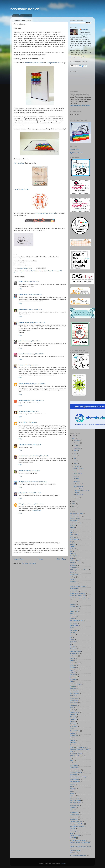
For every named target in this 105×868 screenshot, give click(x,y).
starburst (73, 784)
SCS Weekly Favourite (77, 756)
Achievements (26, 16)
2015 (74, 436)
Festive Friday (74, 625)
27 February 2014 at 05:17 (39, 482)
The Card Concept (76, 800)
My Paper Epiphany (25, 482)
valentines (73, 807)
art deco (73, 528)
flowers (72, 635)
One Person (74, 726)
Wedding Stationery (76, 822)
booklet (72, 546)
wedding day (74, 819)
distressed (73, 602)
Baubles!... (77, 481)
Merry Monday (74, 693)
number (72, 721)
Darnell (21, 365)
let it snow (73, 679)
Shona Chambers (24, 384)
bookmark (73, 549)
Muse (72, 707)
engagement (74, 611)
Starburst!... (77, 479)
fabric (72, 614)
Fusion (72, 639)
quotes (72, 738)
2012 (74, 504)
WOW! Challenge (75, 851)
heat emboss (74, 656)
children (72, 579)
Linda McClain (23, 400)
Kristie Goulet (23, 354)
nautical (72, 710)
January (76, 498)
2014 (74, 438)
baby (72, 530)
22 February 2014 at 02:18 (31, 365)
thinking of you (74, 805)
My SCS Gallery (75, 149)
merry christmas (75, 691)
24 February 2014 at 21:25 (29, 422)
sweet (72, 793)
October (76, 446)
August (76, 451)
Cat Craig (21, 445)
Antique (72, 525)
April (75, 461)
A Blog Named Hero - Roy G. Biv (46, 213)
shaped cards (74, 768)
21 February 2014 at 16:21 (35, 295)
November (77, 443)
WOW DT (73, 838)
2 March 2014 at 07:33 (34, 493)
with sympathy (74, 831)
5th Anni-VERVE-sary (76, 514)
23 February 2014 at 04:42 (36, 400)
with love (73, 829)
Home (16, 16)
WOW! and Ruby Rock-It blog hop (80, 843)
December (77, 440)
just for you (73, 675)
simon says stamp (75, 770)
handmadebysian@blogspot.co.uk (80, 105)
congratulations (75, 589)
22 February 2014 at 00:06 (36, 354)
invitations (73, 668)
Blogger (63, 863)
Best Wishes (74, 535)
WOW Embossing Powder (78, 840)
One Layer (73, 724)
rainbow (45, 271)
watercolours (74, 817)
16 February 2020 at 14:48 (35, 504)
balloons (73, 532)
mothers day (74, 705)
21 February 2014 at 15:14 (31, 282)
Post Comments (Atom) (29, 563)
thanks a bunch (75, 798)
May (75, 458)
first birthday (74, 630)
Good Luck (73, 649)
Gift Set (72, 646)
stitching (73, 789)
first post (73, 632)
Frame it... (76, 476)
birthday (73, 537)
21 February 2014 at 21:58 (37, 322)
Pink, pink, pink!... (79, 484)
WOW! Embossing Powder (78, 855)
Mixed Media (74, 698)
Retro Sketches (28, 63)
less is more (74, 677)
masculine (73, 686)
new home (73, 714)
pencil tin (73, 733)
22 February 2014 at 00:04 (33, 341)
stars (72, 786)
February (77, 466)
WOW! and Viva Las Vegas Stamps (81, 847)
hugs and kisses (75, 663)
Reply (20, 289)
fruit (71, 637)
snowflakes (73, 775)
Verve (72, 810)
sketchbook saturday (76, 772)
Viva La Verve (74, 812)
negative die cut (75, 712)
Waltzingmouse (75, 814)
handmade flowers (76, 651)
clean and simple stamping (78, 586)
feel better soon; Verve (77, 621)
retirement (73, 743)
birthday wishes (75, 539)
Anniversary (74, 521)
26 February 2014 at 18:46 (32, 471)
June (75, 456)
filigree (72, 628)
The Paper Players (76, 803)
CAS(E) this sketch (76, 563)
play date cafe (74, 736)
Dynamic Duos (74, 607)
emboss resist (74, 609)
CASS (72, 572)
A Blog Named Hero (53, 63)
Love (72, 682)
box (71, 551)
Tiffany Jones (23, 504)
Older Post (61, 559)
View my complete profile (78, 57)
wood (72, 833)
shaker (72, 763)
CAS (32, 271)
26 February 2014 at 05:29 (41, 456)
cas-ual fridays (74, 560)
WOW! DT (73, 853)
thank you (73, 796)
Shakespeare (74, 765)
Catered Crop (39, 63)
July (75, 453)
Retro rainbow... (78, 474)
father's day (74, 616)
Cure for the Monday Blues (78, 596)
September (77, 448)
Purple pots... (77, 471)
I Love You (73, 665)
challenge (73, 577)
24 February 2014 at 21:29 (33, 445)
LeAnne (21, 471)
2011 (74, 506)
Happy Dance (23, 295)
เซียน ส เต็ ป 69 (36, 510)
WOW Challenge (75, 836)
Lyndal (21, 411)
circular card (74, 584)
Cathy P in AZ (23, 493)
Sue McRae (22, 309)
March (76, 464)
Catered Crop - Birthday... (22, 189)
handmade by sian (25, 9)
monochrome (74, 703)
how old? (73, 661)
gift (71, 644)
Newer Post (19, 559)
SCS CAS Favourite (76, 754)
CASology (73, 568)
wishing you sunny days (77, 826)
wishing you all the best (77, 824)
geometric (73, 642)
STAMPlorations (75, 782)
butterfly (73, 554)
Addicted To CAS (75, 518)
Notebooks (73, 719)
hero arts (73, 658)
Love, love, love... (79, 495)
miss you (73, 696)
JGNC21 (73, 672)
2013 (74, 501)
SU (71, 791)
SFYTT (72, 761)
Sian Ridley (85, 30)
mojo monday (74, 700)
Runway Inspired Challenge (78, 747)
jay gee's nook (74, 670)
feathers (73, 618)
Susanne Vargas (24, 322)
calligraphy (73, 556)
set (71, 758)
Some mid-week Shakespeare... (79, 487)
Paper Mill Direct (75, 731)
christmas (73, 582)
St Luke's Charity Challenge (78, 777)
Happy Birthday (75, 653)
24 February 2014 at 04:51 (31, 411)
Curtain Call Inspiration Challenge (80, 598)
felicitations (73, 623)
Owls (72, 729)
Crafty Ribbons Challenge (78, 593)
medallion (73, 689)
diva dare (73, 604)
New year (73, 717)
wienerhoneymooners (25, 456)
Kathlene (21, 341)
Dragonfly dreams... (79, 468)
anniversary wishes (76, 523)
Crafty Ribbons (75, 591)
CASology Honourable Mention (79, 570)
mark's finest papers (76, 684)
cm (20, 422)
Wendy (21, 282)
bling (72, 542)
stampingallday (75, 779)
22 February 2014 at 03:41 (38, 384)
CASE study (74, 565)
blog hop (73, 544)
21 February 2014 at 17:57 (34, 309)
